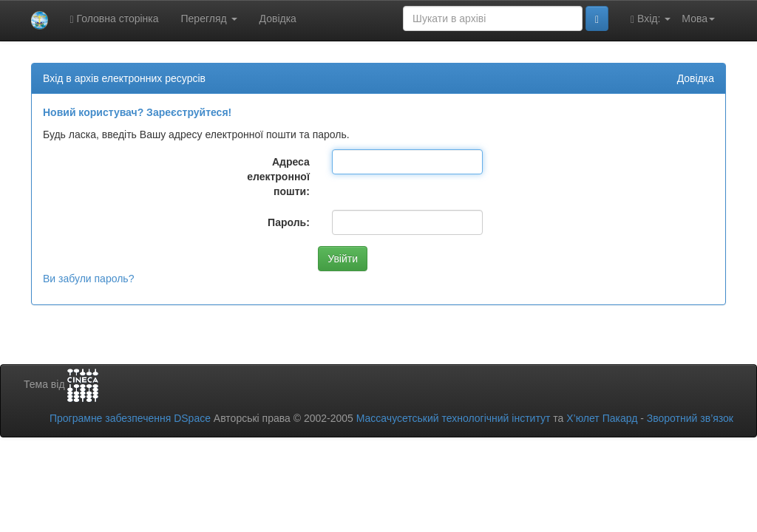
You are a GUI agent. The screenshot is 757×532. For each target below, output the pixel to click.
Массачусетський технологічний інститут (454, 418)
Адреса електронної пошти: (278, 177)
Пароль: (289, 222)
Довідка (278, 18)
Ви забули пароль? (88, 279)
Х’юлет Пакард (602, 418)
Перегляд (209, 18)
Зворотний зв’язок (690, 418)
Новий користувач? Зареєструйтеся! (137, 112)
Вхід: (651, 19)
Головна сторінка (115, 19)
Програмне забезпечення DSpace (130, 418)
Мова (698, 18)
